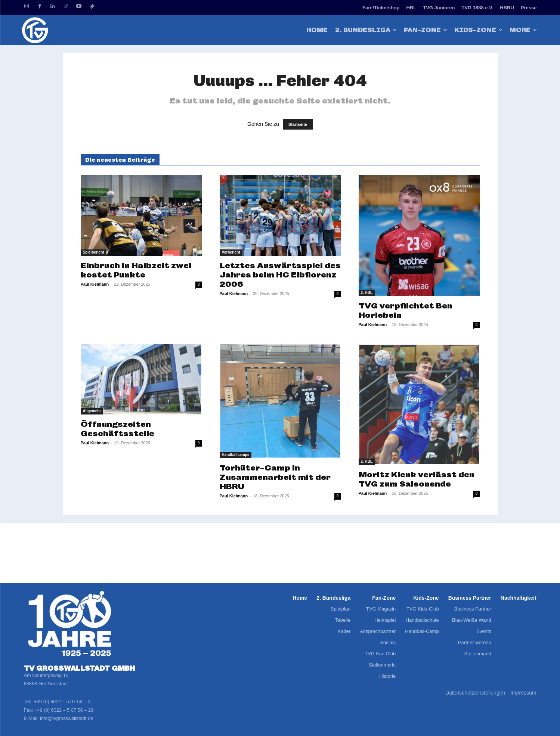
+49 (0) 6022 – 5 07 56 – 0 (62, 701)
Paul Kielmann (95, 284)
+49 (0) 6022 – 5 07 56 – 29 (64, 710)
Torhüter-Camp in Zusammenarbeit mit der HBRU (275, 477)
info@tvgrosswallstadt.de (66, 718)
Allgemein (92, 411)
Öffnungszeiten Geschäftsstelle (117, 429)
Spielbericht (94, 252)
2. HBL (367, 293)
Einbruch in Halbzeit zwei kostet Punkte (136, 270)
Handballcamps (236, 455)
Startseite (298, 124)
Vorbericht (231, 252)
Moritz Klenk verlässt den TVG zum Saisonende (417, 479)
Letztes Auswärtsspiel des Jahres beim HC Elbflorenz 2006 (280, 275)
